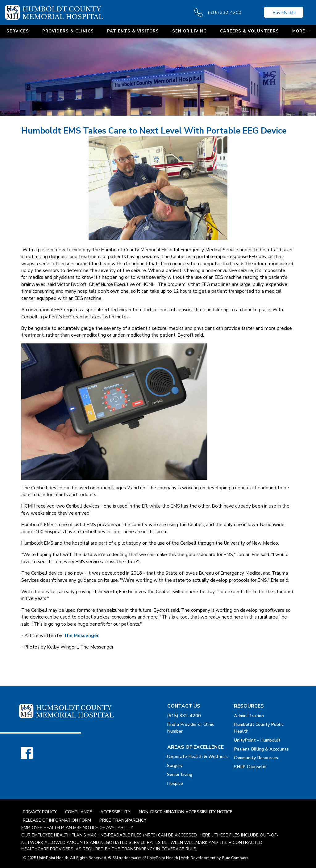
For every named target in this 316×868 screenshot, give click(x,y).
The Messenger (81, 636)
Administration (249, 716)
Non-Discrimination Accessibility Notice (186, 812)
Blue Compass (235, 858)
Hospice (175, 783)
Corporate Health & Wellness (197, 756)
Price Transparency (123, 820)
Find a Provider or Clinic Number (191, 728)
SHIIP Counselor (250, 767)
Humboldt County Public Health (259, 728)
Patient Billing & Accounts (261, 749)
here (205, 835)
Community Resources (256, 758)
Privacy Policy (40, 812)
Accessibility (115, 812)
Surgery (175, 765)
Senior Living (180, 774)
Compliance (79, 812)
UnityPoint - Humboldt (257, 740)
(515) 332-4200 (184, 716)
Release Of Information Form (57, 820)
